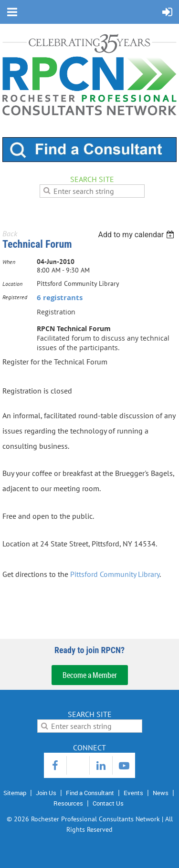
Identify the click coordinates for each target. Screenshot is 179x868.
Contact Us (108, 803)
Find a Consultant (90, 793)
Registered (15, 297)
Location (12, 284)
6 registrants (60, 298)
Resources (68, 803)
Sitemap (15, 793)
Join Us (46, 793)
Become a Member (90, 675)
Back (10, 233)
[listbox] (137, 235)
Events (133, 793)
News (161, 793)
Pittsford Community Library (115, 574)
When (9, 262)
